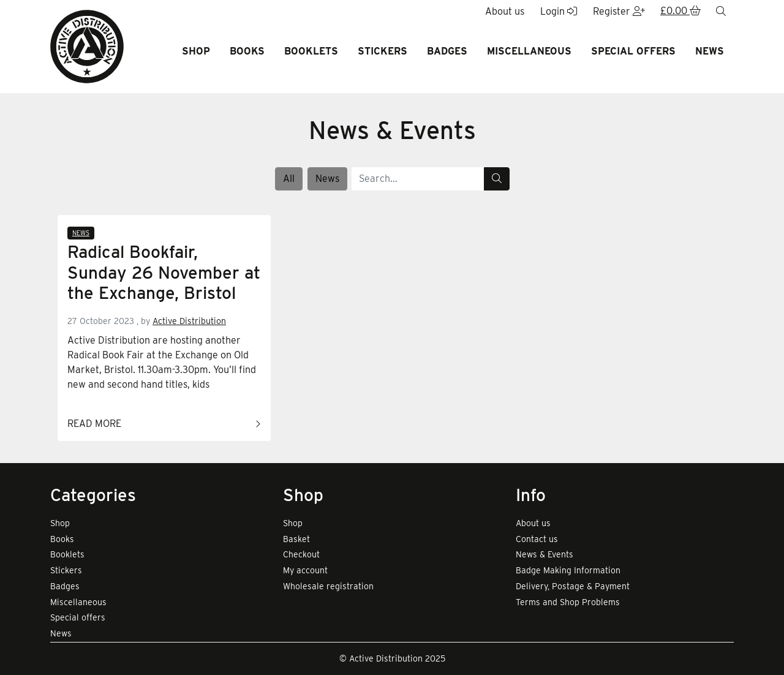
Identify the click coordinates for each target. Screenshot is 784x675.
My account (305, 570)
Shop (196, 51)
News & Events (545, 554)
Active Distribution (189, 321)
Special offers (633, 51)
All (289, 179)
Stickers (383, 51)
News (710, 51)
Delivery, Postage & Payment (573, 586)
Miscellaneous (529, 51)
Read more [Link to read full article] (164, 424)
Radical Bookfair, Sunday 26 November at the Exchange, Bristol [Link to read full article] (164, 273)
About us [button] (505, 11)
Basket (296, 539)
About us (533, 523)
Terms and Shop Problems (568, 602)
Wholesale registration (328, 586)
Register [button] (619, 11)
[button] (680, 12)
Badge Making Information (568, 570)
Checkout (301, 554)
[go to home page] (87, 46)
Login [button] (559, 11)
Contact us (537, 539)
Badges (447, 51)
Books (247, 51)
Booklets (311, 51)
